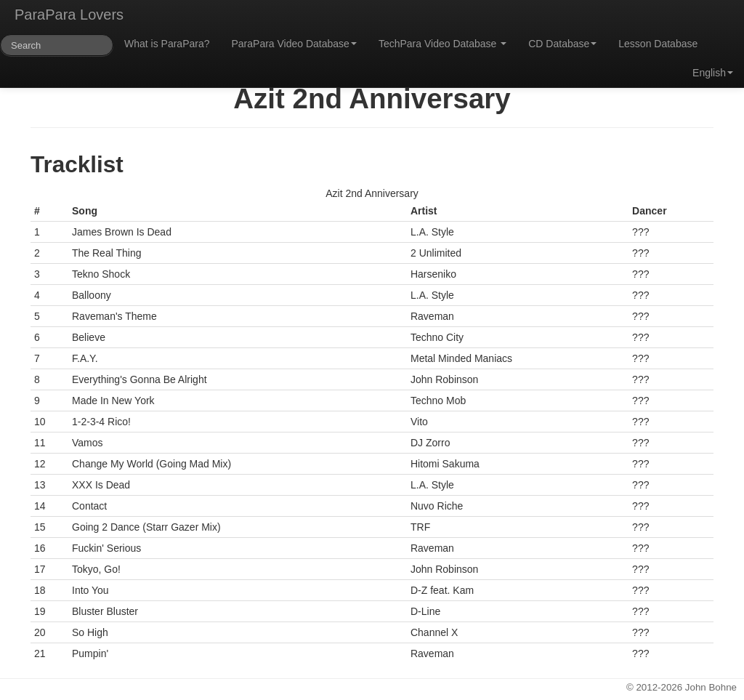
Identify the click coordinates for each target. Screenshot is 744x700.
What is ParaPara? (167, 44)
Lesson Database (658, 44)
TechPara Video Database (442, 44)
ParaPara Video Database (294, 44)
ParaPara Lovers (69, 15)
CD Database (562, 44)
